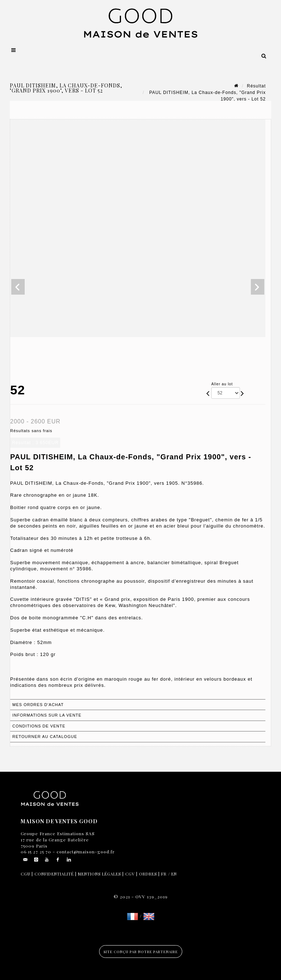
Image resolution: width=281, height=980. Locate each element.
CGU (25, 874)
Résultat (256, 86)
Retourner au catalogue (45, 737)
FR (164, 874)
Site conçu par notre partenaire (141, 952)
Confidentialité (54, 874)
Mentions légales (99, 874)
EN (174, 874)
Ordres (148, 874)
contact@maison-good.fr (85, 852)
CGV (130, 874)
